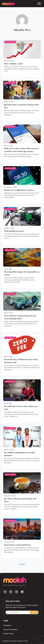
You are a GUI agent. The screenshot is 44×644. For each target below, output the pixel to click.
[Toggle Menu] (39, 4)
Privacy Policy (8, 634)
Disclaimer (7, 625)
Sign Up (34, 612)
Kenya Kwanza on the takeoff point (17, 545)
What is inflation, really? (13, 64)
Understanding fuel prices (14, 231)
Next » (24, 564)
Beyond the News (10, 42)
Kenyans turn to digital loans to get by (19, 190)
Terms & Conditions (10, 630)
